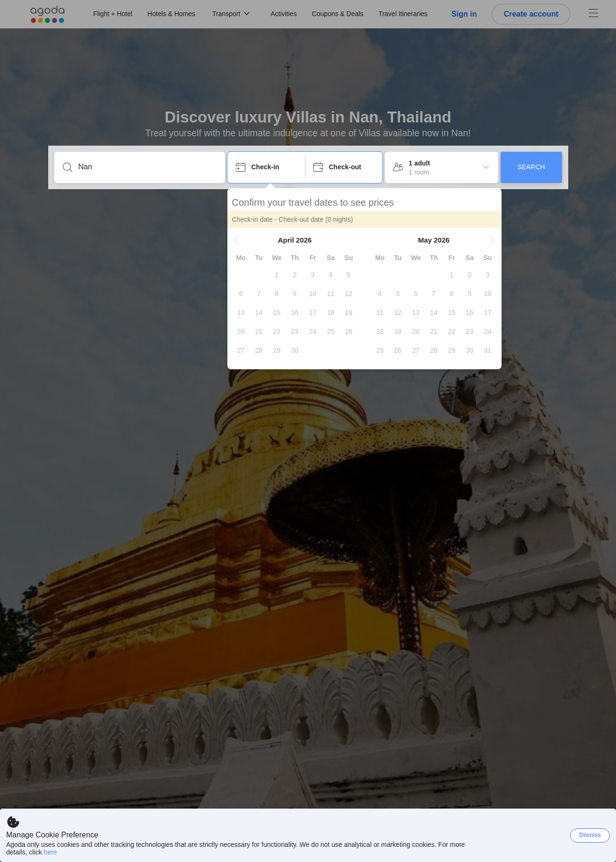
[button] (236, 240)
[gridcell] (277, 275)
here (50, 852)
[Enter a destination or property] (147, 167)
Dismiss (590, 835)
